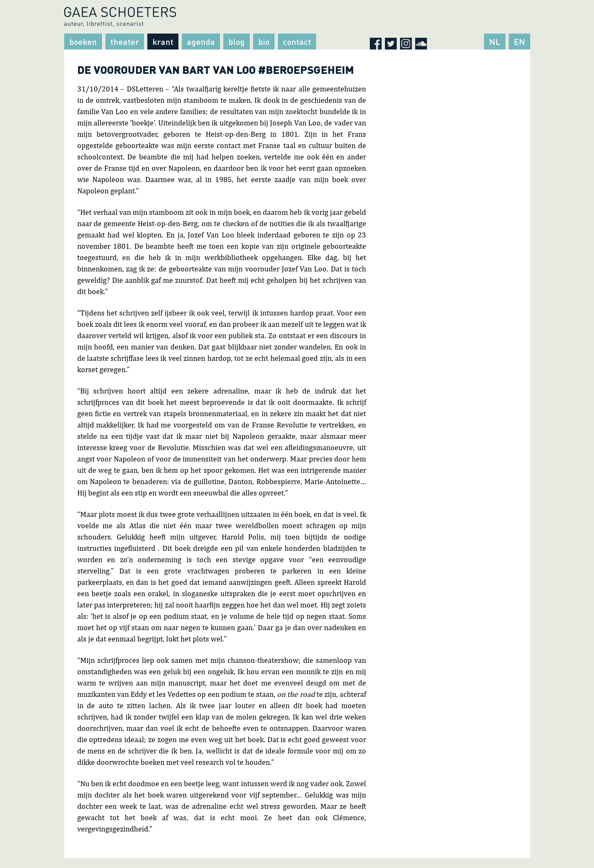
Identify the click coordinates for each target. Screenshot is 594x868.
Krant (163, 42)
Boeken (83, 42)
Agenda (201, 42)
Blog (237, 42)
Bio (264, 42)
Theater (125, 42)
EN (519, 42)
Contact (297, 42)
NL (495, 42)
